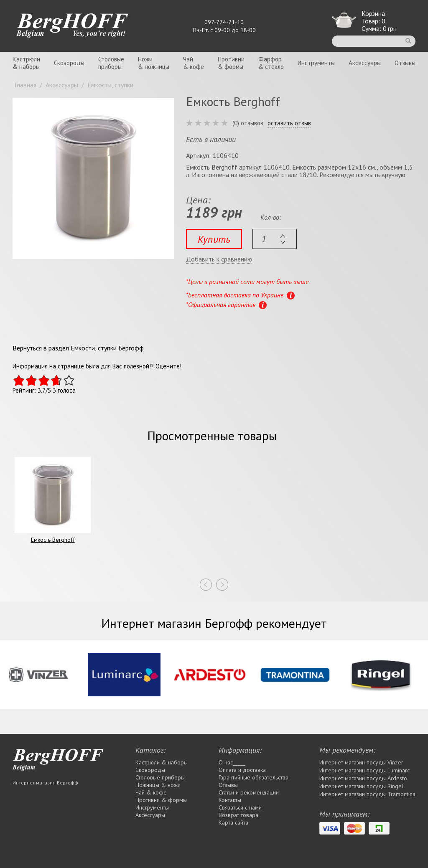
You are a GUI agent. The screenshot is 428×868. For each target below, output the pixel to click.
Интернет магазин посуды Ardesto (363, 778)
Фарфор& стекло (271, 63)
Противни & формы (161, 800)
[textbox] (275, 239)
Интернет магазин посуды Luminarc (364, 770)
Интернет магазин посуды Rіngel (361, 786)
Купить (214, 239)
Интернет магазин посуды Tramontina (367, 794)
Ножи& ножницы (154, 63)
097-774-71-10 (224, 22)
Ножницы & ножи (158, 785)
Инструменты (316, 63)
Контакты (230, 800)
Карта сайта (233, 822)
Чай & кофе (151, 792)
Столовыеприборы (111, 63)
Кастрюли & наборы (162, 762)
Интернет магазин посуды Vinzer (361, 762)
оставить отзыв (289, 123)
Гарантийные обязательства (253, 777)
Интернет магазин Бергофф (45, 783)
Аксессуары (365, 63)
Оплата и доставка (242, 770)
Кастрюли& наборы (26, 63)
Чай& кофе (194, 63)
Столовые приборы (160, 777)
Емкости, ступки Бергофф (107, 348)
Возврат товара (238, 815)
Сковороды (69, 63)
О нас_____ (232, 762)
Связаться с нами (240, 807)
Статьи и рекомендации (249, 792)
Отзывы (405, 63)
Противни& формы (231, 63)
